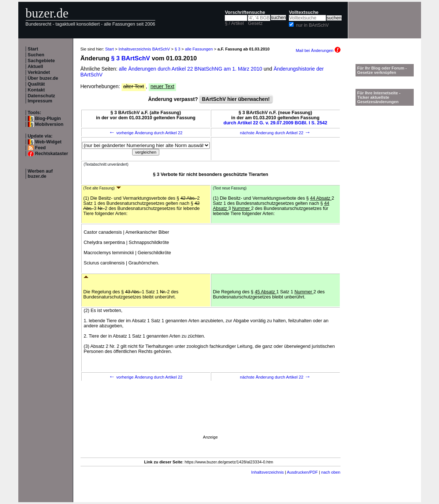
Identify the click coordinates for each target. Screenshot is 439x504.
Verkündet (39, 72)
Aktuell (36, 67)
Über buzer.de (43, 78)
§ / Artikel (234, 23)
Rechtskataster (52, 154)
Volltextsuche (304, 12)
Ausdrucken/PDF (303, 472)
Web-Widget (48, 142)
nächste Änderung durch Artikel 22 (275, 133)
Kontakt (36, 90)
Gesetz (255, 23)
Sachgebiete (41, 61)
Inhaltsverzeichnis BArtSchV (144, 49)
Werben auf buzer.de (40, 174)
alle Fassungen (199, 49)
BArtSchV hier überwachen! (236, 99)
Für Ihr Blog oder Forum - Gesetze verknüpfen (382, 70)
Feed (40, 148)
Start (33, 49)
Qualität (36, 84)
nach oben (331, 472)
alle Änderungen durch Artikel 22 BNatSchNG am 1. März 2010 (191, 69)
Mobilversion (49, 124)
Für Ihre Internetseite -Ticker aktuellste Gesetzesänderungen (379, 97)
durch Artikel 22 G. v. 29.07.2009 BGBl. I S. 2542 (275, 123)
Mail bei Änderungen (318, 50)
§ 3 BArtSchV (130, 58)
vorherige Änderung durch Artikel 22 (146, 133)
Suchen (36, 55)
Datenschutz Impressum (42, 98)
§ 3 (178, 49)
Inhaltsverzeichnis (267, 472)
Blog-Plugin (48, 119)
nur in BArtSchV (312, 25)
